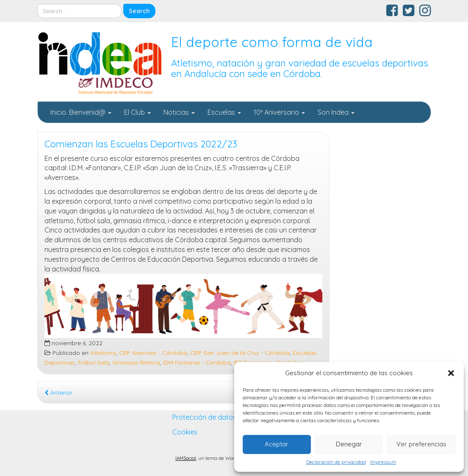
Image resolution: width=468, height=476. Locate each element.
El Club (137, 112)
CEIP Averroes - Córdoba (153, 353)
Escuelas (224, 112)
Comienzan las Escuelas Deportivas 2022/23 (141, 144)
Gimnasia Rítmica (136, 362)
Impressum (383, 462)
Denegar (349, 444)
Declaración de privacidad (336, 462)
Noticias (179, 112)
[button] (451, 373)
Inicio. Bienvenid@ (81, 112)
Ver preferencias (421, 444)
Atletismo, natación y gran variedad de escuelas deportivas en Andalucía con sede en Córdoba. (300, 68)
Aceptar (277, 444)
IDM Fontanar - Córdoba (197, 362)
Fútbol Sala (94, 362)
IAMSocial (186, 458)
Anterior (58, 392)
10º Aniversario (279, 112)
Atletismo (103, 353)
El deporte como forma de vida (272, 42)
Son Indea (336, 112)
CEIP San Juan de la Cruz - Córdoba (240, 353)
